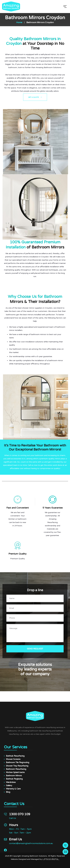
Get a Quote (35, 97)
